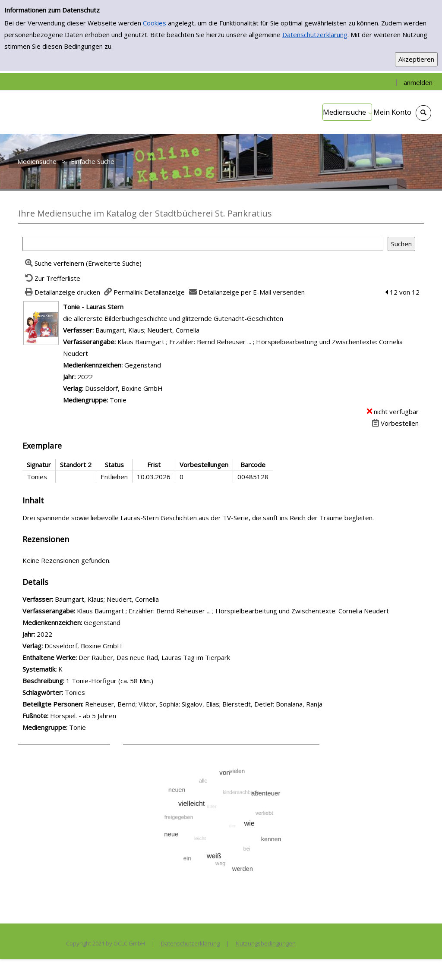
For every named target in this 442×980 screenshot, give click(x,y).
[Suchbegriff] (203, 244)
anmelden (418, 82)
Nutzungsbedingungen (266, 943)
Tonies (75, 692)
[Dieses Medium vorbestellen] (394, 423)
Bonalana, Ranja (299, 704)
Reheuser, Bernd (110, 704)
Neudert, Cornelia (173, 330)
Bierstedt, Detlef (248, 704)
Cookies (155, 23)
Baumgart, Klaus (120, 330)
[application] (347, 112)
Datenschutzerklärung (315, 35)
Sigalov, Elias (200, 704)
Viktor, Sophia (159, 704)
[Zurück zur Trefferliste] (51, 278)
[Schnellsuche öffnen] (423, 113)
